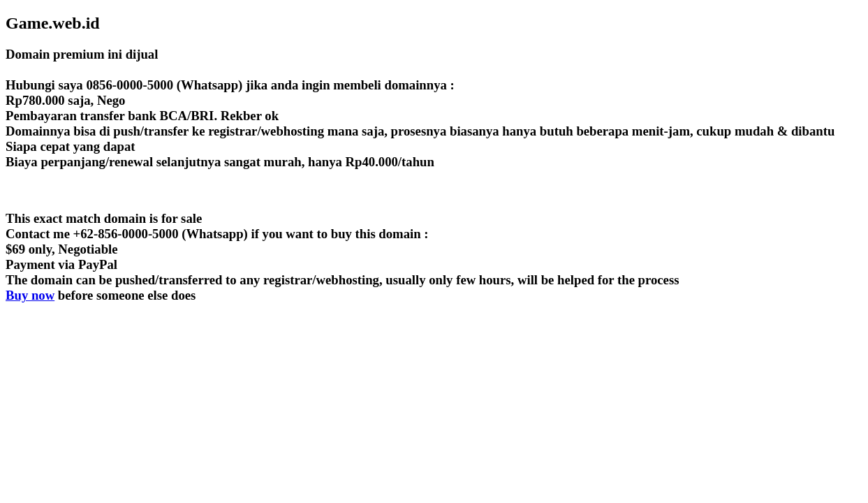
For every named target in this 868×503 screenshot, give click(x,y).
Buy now (30, 295)
